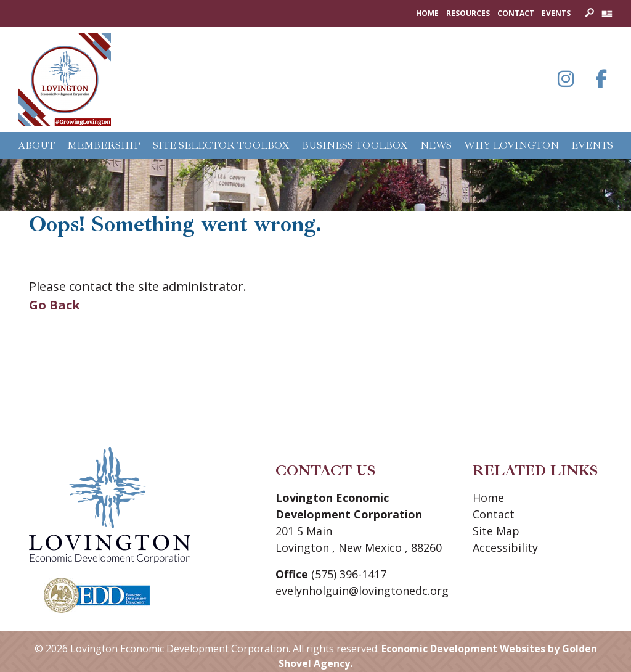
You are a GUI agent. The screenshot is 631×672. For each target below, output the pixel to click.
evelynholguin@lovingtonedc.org (362, 591)
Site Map (496, 531)
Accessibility (505, 547)
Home (427, 13)
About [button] (36, 145)
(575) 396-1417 (349, 574)
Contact (516, 13)
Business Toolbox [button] (355, 145)
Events (556, 13)
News (436, 145)
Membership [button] (104, 145)
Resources (468, 13)
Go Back (55, 305)
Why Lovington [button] (511, 145)
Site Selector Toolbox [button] (221, 145)
